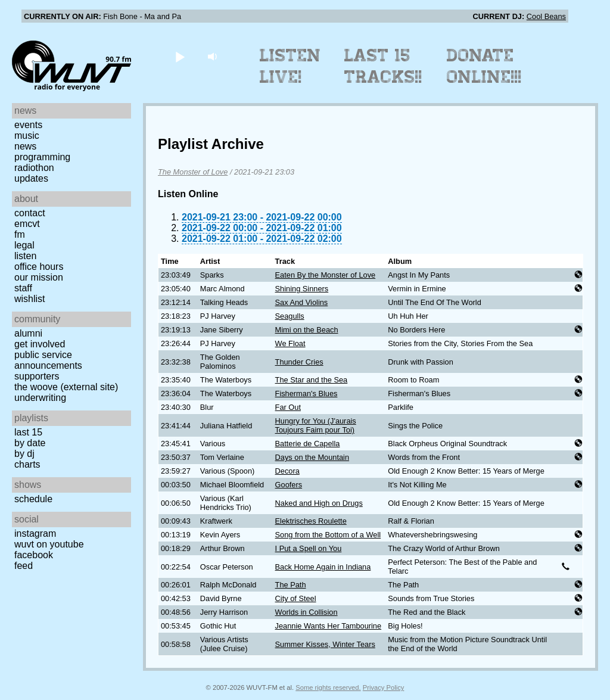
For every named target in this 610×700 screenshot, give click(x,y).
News (25, 146)
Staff (23, 288)
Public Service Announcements (48, 360)
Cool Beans (546, 16)
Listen (25, 256)
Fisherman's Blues (306, 393)
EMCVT (27, 224)
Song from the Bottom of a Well (328, 535)
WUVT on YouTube (49, 544)
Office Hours (39, 267)
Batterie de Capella (308, 444)
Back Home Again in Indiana (323, 567)
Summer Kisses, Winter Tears (325, 644)
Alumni (28, 333)
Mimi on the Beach (307, 330)
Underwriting (40, 398)
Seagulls (290, 316)
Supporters (37, 376)
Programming (42, 157)
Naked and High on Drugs (319, 503)
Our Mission (39, 277)
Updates (31, 178)
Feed (24, 566)
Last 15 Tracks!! (383, 66)
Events (28, 125)
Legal (24, 245)
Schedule (33, 499)
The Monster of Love (193, 172)
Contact (30, 213)
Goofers (289, 485)
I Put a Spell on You (309, 548)
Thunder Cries (299, 362)
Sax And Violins (302, 302)
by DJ (24, 454)
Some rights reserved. (328, 687)
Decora (287, 471)
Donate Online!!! (484, 66)
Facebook (34, 555)
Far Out (288, 407)
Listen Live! (290, 66)
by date (30, 443)
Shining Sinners (302, 289)
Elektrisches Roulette (311, 521)
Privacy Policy (384, 687)
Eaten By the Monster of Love (326, 275)
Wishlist (30, 299)
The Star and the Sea (312, 380)
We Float (290, 343)
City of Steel (296, 598)
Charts (27, 464)
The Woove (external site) (66, 387)
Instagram (35, 533)
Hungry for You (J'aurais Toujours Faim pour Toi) (316, 425)
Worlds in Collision (306, 612)
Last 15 (28, 432)
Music (27, 136)
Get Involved (40, 344)
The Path (291, 585)
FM (20, 234)
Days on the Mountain (312, 457)
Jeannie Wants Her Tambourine (329, 626)
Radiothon (34, 168)
